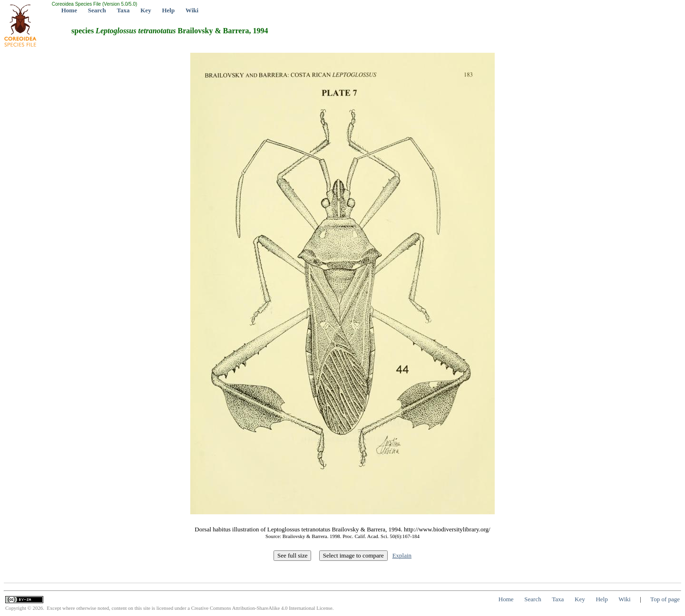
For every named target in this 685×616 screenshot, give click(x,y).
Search (97, 10)
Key (146, 10)
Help (168, 10)
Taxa (123, 10)
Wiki (192, 10)
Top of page (665, 599)
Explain (402, 555)
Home (69, 10)
